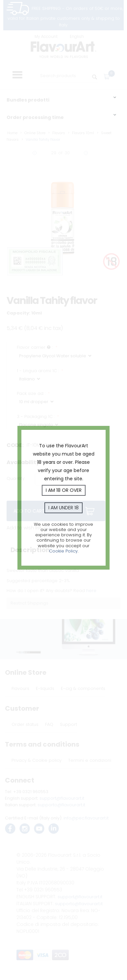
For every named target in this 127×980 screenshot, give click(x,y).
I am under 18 (63, 508)
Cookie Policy (63, 551)
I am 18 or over (64, 490)
